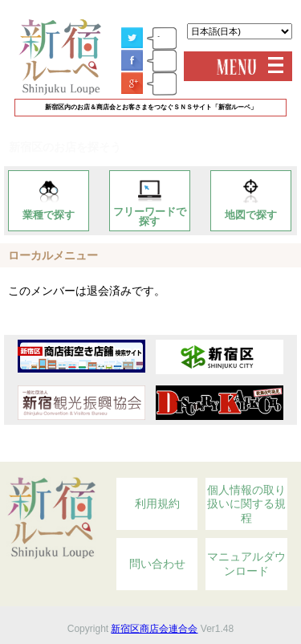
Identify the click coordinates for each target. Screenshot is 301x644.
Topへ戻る (248, 453)
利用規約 (157, 503)
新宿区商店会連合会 (154, 629)
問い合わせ (157, 564)
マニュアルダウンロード (246, 564)
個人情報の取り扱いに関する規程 (246, 504)
